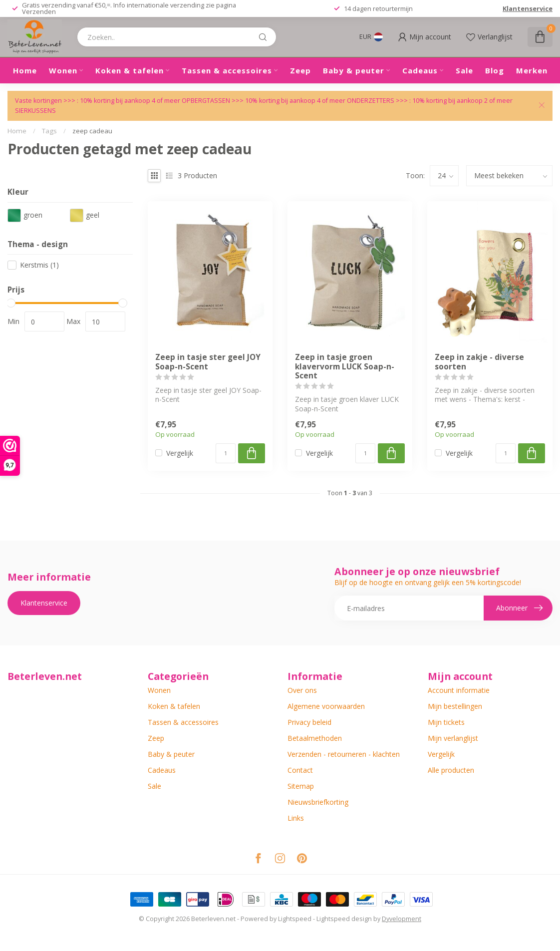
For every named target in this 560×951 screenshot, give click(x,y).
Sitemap (301, 786)
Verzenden (39, 11)
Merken (532, 70)
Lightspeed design (344, 919)
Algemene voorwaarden (326, 706)
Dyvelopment (402, 919)
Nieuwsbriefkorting (318, 802)
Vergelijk (180, 453)
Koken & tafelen (130, 70)
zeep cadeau (92, 131)
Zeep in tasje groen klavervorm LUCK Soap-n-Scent (345, 367)
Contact (300, 770)
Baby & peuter (354, 70)
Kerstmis (39, 265)
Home (25, 70)
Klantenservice (528, 8)
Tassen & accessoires (227, 70)
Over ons (302, 690)
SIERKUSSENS (35, 111)
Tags (49, 131)
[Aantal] (226, 453)
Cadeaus (420, 70)
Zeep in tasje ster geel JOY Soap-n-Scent (208, 362)
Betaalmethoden (315, 738)
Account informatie (459, 690)
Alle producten (451, 770)
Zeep (300, 70)
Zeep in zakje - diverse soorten (479, 362)
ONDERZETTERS (371, 101)
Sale (464, 70)
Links (296, 818)
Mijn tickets (446, 722)
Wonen (63, 70)
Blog (495, 70)
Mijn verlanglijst (453, 738)
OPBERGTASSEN (206, 101)
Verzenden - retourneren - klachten (344, 754)
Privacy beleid (309, 722)
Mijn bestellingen (455, 706)
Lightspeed (295, 919)
